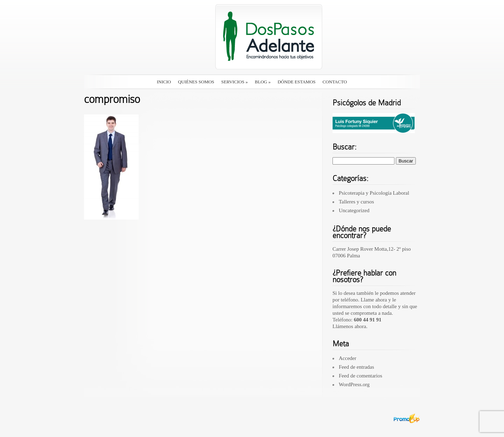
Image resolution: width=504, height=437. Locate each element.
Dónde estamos (296, 82)
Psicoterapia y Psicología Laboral (374, 193)
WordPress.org (354, 384)
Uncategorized (354, 210)
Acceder (348, 358)
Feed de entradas (356, 367)
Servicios (234, 82)
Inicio (164, 82)
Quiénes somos (196, 82)
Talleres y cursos (356, 202)
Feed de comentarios (360, 376)
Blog (263, 82)
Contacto (335, 82)
